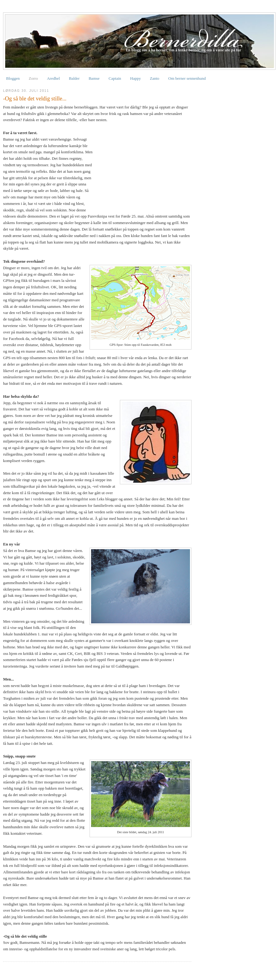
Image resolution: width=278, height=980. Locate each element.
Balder (74, 78)
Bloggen (13, 78)
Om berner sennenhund (187, 78)
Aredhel (53, 78)
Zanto (154, 78)
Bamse (94, 78)
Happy (135, 78)
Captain (115, 78)
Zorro (33, 78)
